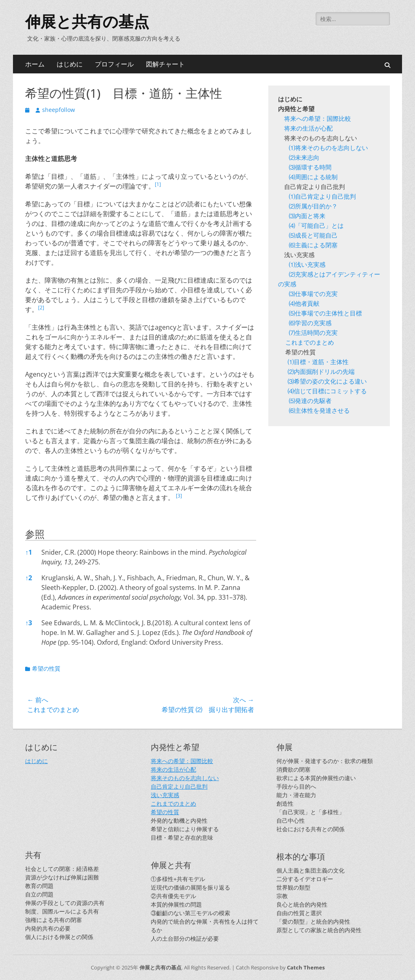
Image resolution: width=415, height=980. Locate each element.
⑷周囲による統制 (313, 178)
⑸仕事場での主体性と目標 (325, 314)
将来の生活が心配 (308, 129)
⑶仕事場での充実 (313, 295)
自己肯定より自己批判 (179, 786)
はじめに (70, 64)
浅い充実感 (165, 795)
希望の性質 (46, 668)
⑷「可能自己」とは (316, 226)
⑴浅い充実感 (308, 265)
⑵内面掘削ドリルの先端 (322, 372)
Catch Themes (306, 967)
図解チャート (165, 64)
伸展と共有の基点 (87, 22)
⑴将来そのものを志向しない (329, 149)
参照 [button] (35, 534)
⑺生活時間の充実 (313, 333)
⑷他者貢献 (304, 304)
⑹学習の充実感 (310, 324)
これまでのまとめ (310, 343)
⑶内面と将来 (307, 217)
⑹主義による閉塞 (313, 246)
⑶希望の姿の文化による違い (327, 382)
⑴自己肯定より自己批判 (323, 197)
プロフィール (114, 64)
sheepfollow (59, 110)
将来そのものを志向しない (185, 778)
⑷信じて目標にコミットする (327, 392)
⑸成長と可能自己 (313, 236)
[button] (158, 186)
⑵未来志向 (305, 158)
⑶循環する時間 (310, 168)
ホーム (35, 64)
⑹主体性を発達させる (319, 411)
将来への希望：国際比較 (318, 119)
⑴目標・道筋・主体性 (319, 363)
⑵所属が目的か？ (314, 207)
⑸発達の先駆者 (310, 402)
